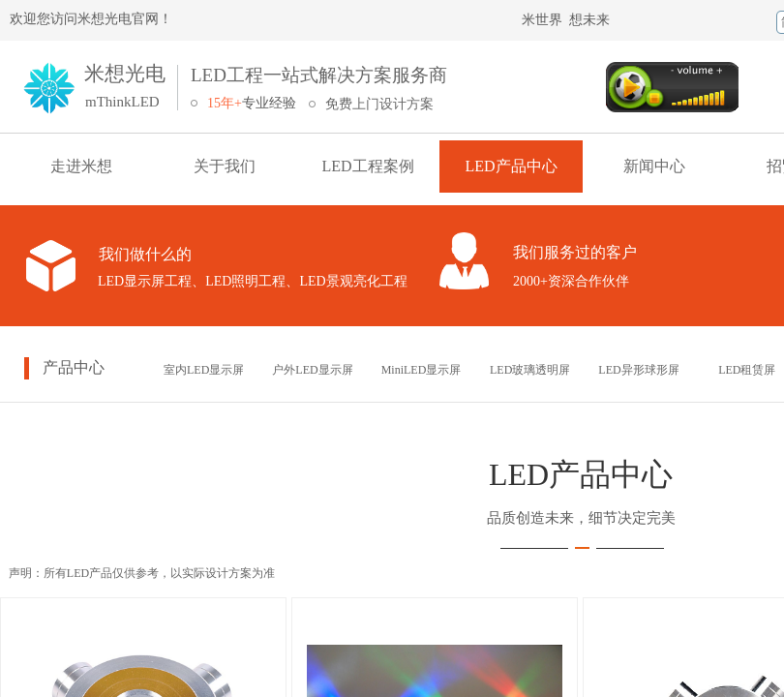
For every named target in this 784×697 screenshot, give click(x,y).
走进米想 (81, 166)
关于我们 (225, 166)
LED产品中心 (511, 166)
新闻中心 (654, 166)
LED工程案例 (367, 166)
